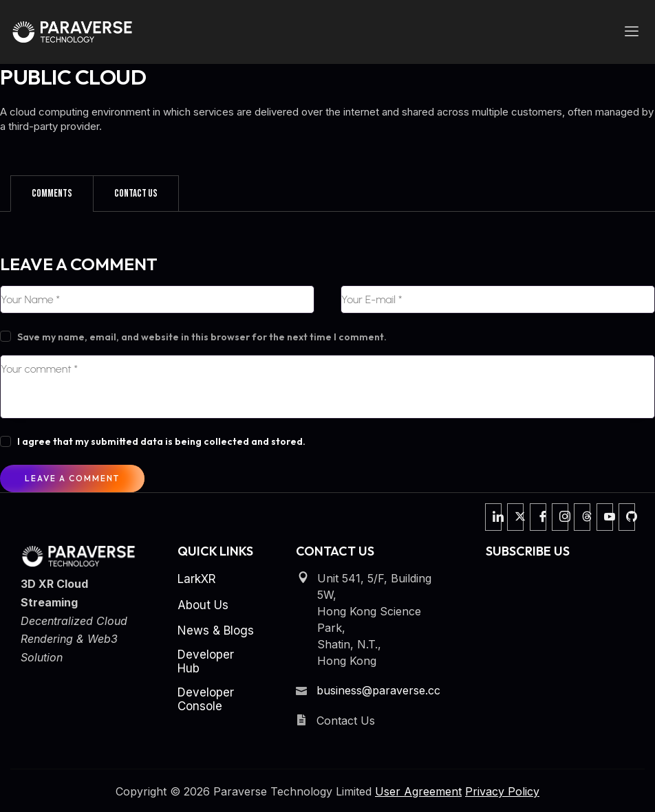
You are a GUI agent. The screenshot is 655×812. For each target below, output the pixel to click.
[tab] (52, 194)
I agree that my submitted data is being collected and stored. (161, 441)
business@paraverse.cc (378, 690)
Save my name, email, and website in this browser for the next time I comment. (202, 337)
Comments (52, 194)
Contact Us (136, 194)
